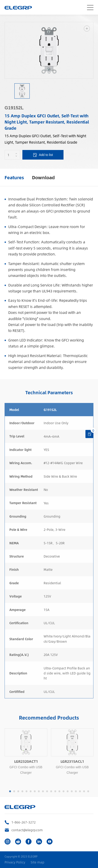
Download (43, 177)
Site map (37, 862)
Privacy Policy (15, 862)
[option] (49, 50)
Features (14, 177)
